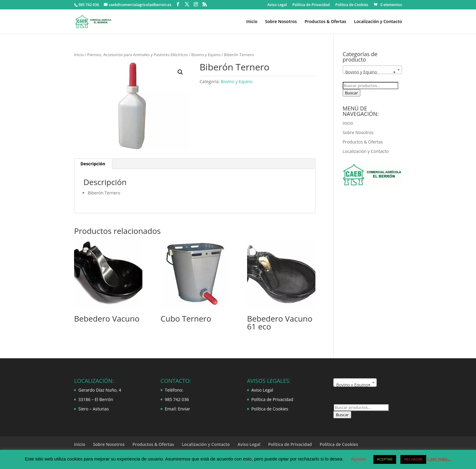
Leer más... (439, 459)
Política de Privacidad (311, 5)
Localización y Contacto (378, 22)
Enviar (184, 409)
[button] (180, 72)
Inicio (252, 22)
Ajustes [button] (358, 459)
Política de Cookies (352, 5)
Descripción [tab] (93, 164)
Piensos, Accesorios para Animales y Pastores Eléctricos (137, 55)
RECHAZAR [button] (413, 459)
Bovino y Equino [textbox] (371, 72)
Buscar (352, 93)
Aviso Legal (277, 5)
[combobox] (372, 70)
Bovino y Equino (206, 55)
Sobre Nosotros (281, 22)
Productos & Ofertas (325, 22)
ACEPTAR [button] (385, 459)
